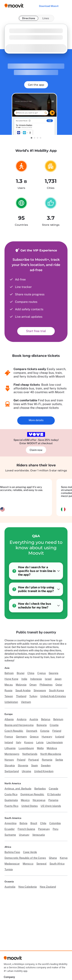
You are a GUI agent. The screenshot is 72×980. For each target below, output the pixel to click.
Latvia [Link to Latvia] (40, 742)
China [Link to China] (31, 673)
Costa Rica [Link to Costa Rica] (11, 794)
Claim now (36, 450)
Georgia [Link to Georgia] (54, 673)
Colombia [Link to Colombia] (55, 823)
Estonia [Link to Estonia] (45, 731)
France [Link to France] (9, 737)
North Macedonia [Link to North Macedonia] (51, 754)
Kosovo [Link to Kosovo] (29, 742)
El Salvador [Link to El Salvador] (54, 794)
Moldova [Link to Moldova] (52, 748)
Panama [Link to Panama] (53, 800)
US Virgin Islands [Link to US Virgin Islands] (51, 806)
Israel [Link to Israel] (48, 679)
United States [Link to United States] (30, 806)
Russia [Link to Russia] (8, 690)
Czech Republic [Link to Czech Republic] (14, 731)
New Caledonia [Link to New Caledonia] (28, 887)
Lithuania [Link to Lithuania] (10, 748)
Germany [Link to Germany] (21, 737)
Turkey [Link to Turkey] (33, 696)
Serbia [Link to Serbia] (59, 760)
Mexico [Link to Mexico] (25, 800)
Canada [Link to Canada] (53, 789)
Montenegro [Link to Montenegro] (12, 754)
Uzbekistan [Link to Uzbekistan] (11, 702)
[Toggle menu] (65, 6)
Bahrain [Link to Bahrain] (9, 673)
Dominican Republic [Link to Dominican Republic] (32, 794)
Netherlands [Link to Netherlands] (30, 754)
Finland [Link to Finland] (57, 731)
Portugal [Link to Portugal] (34, 760)
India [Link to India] (24, 679)
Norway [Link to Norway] (9, 760)
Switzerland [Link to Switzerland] (12, 771)
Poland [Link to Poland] (21, 760)
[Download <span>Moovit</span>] (49, 6)
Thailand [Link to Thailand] (21, 696)
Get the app (36, 85)
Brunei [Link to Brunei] (21, 673)
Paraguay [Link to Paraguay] (44, 829)
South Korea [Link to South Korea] (56, 690)
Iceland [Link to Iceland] (60, 737)
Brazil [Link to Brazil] (34, 823)
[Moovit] (13, 959)
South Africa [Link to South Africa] (57, 864)
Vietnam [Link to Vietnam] (26, 702)
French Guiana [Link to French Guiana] (26, 829)
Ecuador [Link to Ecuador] (10, 829)
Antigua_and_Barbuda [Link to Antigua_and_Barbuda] (18, 789)
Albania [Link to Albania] (9, 719)
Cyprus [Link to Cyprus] (42, 673)
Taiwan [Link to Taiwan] (9, 696)
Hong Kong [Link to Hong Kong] (11, 679)
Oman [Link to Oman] (33, 685)
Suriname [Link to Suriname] (10, 835)
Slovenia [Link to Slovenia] (23, 765)
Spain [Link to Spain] (34, 765)
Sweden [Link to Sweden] (46, 765)
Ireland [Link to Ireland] (9, 742)
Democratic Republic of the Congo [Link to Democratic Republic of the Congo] (25, 858)
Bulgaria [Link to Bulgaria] (42, 725)
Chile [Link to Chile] (43, 823)
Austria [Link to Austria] (34, 719)
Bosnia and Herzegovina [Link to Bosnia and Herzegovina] (19, 725)
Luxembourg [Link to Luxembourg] (26, 748)
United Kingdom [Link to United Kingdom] (44, 771)
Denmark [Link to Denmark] (32, 731)
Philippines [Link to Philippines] (46, 685)
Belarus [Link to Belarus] (46, 719)
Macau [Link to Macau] (9, 685)
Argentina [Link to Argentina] (10, 823)
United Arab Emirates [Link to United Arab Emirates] (53, 696)
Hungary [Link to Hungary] (47, 737)
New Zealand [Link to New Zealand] (48, 887)
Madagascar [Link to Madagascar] (12, 864)
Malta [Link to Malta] (40, 748)
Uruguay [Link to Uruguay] (24, 835)
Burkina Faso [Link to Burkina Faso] (12, 852)
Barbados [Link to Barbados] (40, 789)
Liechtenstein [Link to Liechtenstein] (55, 742)
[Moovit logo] (14, 6)
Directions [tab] (29, 18)
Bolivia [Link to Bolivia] (23, 823)
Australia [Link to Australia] (10, 887)
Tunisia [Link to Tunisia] (9, 869)
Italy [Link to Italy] (19, 742)
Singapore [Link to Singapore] (40, 690)
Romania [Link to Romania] (47, 760)
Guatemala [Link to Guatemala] (11, 800)
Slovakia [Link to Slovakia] (10, 765)
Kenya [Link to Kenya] (64, 858)
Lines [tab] (46, 18)
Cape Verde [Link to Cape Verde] (30, 852)
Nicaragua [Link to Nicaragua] (39, 800)
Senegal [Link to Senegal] (41, 864)
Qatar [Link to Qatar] (59, 685)
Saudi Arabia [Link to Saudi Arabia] (23, 690)
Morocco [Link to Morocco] (28, 864)
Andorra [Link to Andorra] (22, 719)
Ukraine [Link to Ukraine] (26, 771)
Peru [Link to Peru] (55, 829)
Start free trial (36, 331)
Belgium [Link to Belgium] (58, 719)
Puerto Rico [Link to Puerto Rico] (11, 806)
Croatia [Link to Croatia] (54, 725)
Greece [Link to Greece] (34, 737)
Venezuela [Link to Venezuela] (39, 835)
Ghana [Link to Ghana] (53, 858)
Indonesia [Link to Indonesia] (36, 679)
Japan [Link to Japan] (58, 679)
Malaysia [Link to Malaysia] (21, 685)
